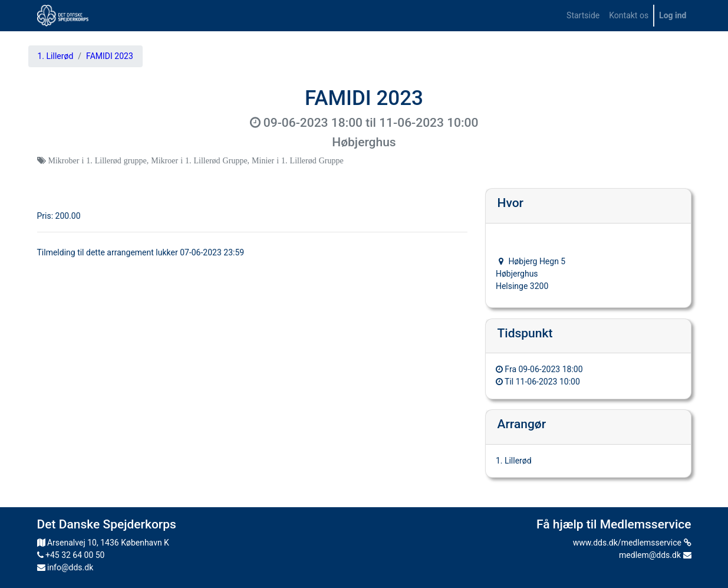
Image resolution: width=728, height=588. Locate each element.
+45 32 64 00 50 (71, 555)
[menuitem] (583, 16)
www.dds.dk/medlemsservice (632, 543)
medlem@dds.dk (655, 555)
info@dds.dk (65, 567)
